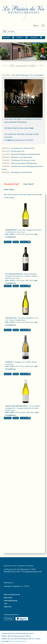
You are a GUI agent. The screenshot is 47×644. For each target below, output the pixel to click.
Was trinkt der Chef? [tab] (11, 184)
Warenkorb (34, 37)
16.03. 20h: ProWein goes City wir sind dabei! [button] (28, 75)
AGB (5, 604)
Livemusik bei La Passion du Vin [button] (23, 148)
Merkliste (19, 37)
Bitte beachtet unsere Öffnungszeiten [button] (24, 163)
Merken (16, 242)
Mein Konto (6, 37)
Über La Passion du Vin (12, 595)
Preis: (7, 234)
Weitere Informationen (18, 642)
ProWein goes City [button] (18, 151)
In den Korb (25, 242)
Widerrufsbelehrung (11, 601)
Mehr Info (8, 242)
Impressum (8, 607)
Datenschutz (8, 598)
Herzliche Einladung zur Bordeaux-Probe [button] (26, 154)
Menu (36, 26)
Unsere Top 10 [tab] (28, 184)
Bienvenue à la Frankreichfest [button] (22, 157)
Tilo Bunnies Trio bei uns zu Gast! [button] (23, 160)
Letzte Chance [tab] (9, 189)
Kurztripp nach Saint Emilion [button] (22, 172)
